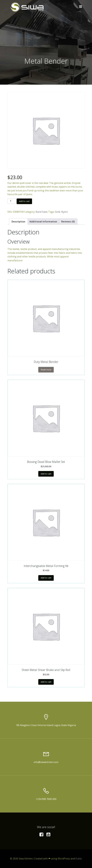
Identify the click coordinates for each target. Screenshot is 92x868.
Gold (57, 212)
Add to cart (24, 201)
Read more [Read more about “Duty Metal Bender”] (46, 370)
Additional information (43, 222)
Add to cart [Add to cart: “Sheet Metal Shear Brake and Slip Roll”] (46, 682)
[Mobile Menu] (81, 7)
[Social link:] (43, 835)
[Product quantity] (12, 201)
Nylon (64, 212)
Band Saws (42, 212)
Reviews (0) (68, 222)
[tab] (18, 222)
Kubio (79, 859)
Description (18, 222)
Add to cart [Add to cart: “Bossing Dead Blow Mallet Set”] (46, 474)
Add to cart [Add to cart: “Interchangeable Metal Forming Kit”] (46, 578)
